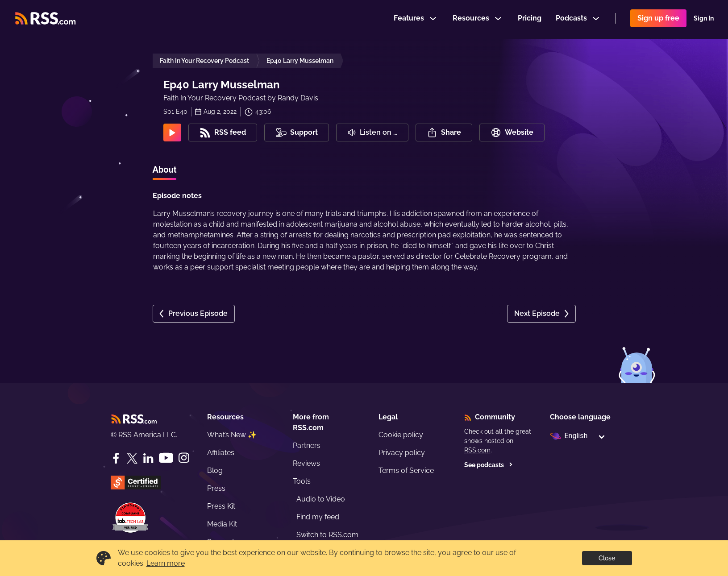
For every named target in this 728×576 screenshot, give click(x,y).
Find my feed (318, 517)
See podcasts (489, 465)
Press (216, 488)
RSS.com (477, 450)
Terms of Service (406, 470)
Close (607, 558)
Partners (307, 445)
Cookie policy (401, 435)
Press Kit (221, 506)
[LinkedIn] (148, 458)
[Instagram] (184, 458)
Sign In (704, 20)
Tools (302, 481)
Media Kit (222, 524)
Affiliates (221, 453)
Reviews (306, 463)
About (165, 170)
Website (512, 133)
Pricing (530, 19)
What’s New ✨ (232, 435)
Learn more (166, 563)
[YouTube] (166, 458)
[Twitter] (132, 458)
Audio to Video (321, 499)
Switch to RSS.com (327, 535)
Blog (215, 470)
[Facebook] (116, 458)
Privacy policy (402, 453)
